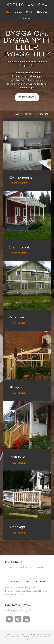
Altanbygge (17, 527)
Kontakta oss (13, 637)
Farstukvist (17, 457)
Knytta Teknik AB (27, 4)
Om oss (19, 12)
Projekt (30, 12)
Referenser (43, 12)
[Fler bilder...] (20, 183)
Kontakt (27, 18)
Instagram (26, 610)
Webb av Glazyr (32, 637)
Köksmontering (20, 177)
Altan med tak (19, 247)
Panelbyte (16, 317)
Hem (9, 12)
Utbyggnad (17, 387)
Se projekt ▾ (27, 97)
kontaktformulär (13, 591)
